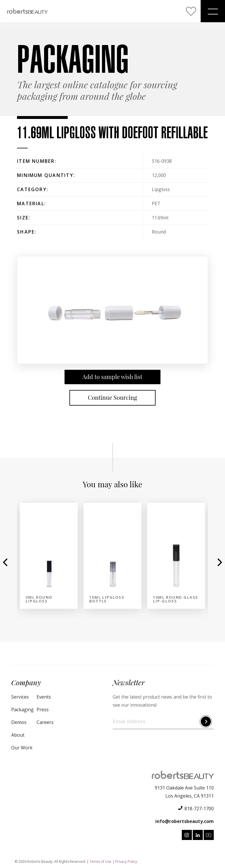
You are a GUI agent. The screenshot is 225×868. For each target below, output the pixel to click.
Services (20, 697)
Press (43, 710)
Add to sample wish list (112, 377)
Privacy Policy (126, 862)
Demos (19, 722)
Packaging (22, 710)
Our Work (22, 748)
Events (44, 697)
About (18, 735)
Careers (45, 722)
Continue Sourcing (112, 398)
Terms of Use (101, 862)
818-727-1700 (199, 809)
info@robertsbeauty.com (185, 821)
